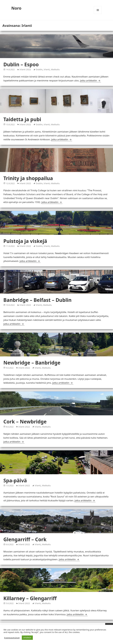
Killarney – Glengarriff (30, 598)
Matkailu (55, 69)
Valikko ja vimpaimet (98, 14)
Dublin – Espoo (21, 64)
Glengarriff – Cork (25, 539)
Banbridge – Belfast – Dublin (37, 300)
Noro (16, 8)
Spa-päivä (15, 480)
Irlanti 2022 (25, 69)
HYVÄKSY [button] (27, 638)
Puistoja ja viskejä (25, 241)
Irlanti (47, 69)
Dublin (39, 69)
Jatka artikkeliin (91, 80)
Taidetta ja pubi (22, 119)
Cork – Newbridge (25, 422)
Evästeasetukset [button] (12, 638)
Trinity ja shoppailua (28, 178)
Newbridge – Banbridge (32, 363)
